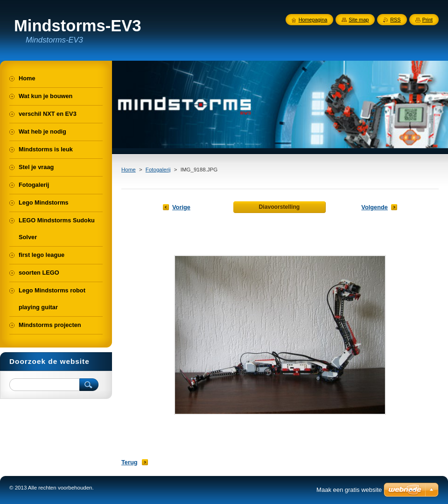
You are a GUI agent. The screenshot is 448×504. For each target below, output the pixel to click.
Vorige (181, 207)
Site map (359, 20)
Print (427, 20)
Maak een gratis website (349, 490)
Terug (129, 462)
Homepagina (313, 20)
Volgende (374, 207)
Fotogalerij (158, 170)
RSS (395, 20)
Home (129, 170)
